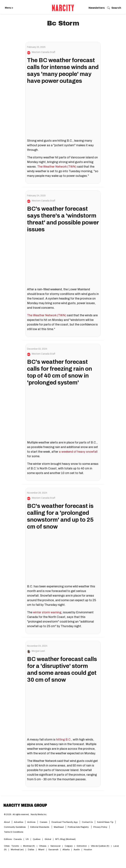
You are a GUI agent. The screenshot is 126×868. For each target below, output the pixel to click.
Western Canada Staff (43, 52)
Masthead (59, 827)
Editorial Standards (40, 827)
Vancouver (55, 846)
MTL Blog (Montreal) (65, 839)
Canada (18, 839)
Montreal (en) (17, 850)
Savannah (53, 850)
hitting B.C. (64, 740)
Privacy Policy (100, 827)
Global (48, 839)
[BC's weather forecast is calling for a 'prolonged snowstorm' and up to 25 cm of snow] (63, 558)
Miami (41, 850)
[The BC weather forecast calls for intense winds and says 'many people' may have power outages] (63, 112)
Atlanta (66, 850)
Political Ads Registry (79, 827)
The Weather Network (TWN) (57, 167)
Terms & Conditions (14, 832)
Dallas (31, 850)
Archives (31, 822)
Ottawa (43, 846)
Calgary (69, 846)
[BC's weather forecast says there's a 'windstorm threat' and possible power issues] (63, 260)
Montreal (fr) (29, 846)
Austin (77, 850)
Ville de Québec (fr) (100, 846)
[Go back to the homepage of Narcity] (63, 8)
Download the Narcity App (65, 822)
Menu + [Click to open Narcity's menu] (9, 8)
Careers (44, 822)
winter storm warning (47, 612)
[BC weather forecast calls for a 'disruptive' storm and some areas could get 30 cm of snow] (63, 711)
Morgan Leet (38, 651)
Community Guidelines (15, 827)
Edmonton (82, 846)
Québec (37, 839)
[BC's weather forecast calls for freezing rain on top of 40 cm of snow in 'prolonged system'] (63, 414)
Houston (88, 850)
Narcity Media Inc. (39, 814)
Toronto (15, 846)
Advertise (19, 822)
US (27, 839)
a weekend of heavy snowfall (78, 452)
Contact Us (87, 822)
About (7, 822)
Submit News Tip (105, 822)
